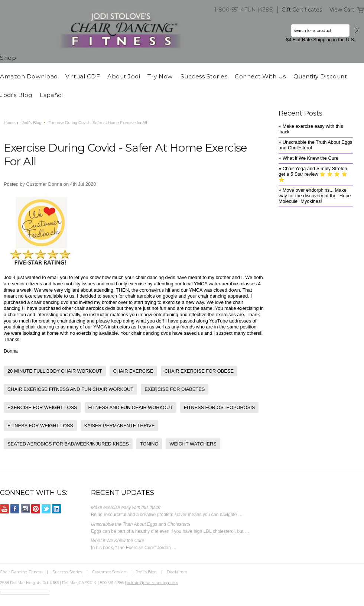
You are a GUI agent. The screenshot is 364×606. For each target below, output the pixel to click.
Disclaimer (177, 572)
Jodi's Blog (31, 123)
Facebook (15, 509)
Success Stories (67, 572)
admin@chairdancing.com (153, 583)
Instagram (25, 509)
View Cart (342, 10)
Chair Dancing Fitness (21, 572)
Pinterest (36, 509)
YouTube (5, 509)
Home (9, 123)
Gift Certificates (302, 10)
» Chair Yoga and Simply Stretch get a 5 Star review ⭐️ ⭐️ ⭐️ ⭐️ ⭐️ (313, 174)
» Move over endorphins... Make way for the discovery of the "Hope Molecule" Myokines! (315, 196)
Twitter (46, 509)
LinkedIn (57, 509)
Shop (8, 58)
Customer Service (109, 572)
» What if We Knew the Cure (308, 158)
